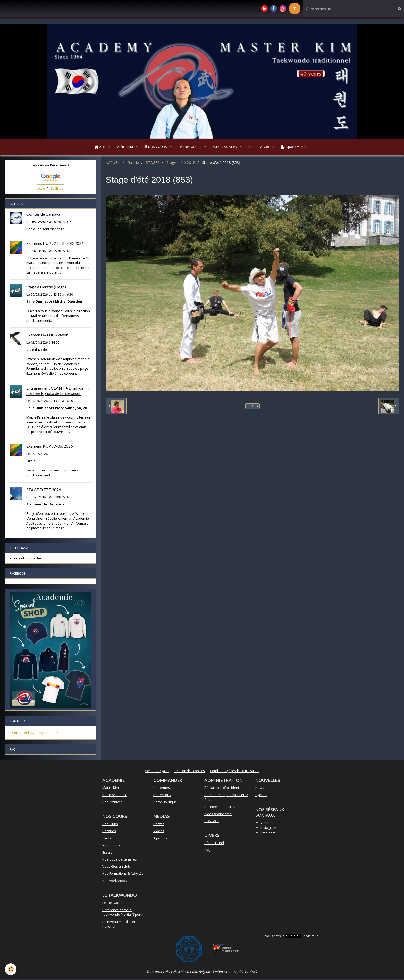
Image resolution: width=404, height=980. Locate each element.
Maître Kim (111, 789)
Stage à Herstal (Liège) (46, 288)
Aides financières (218, 815)
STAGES (153, 164)
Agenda (261, 796)
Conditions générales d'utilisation (235, 772)
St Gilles (57, 190)
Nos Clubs (110, 825)
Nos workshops (115, 882)
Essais (107, 854)
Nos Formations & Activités (123, 875)
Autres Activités (226, 147)
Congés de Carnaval (44, 216)
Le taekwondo (113, 904)
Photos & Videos (264, 147)
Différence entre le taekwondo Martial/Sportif (123, 914)
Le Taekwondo (190, 147)
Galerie (133, 164)
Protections (162, 796)
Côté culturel (214, 844)
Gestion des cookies (190, 772)
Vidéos (159, 832)
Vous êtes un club (116, 868)
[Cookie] (11, 969)
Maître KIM (123, 147)
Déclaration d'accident (222, 789)
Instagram (268, 829)
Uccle (41, 190)
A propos (160, 839)
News (260, 789)
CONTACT (212, 822)
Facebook (268, 833)
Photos (159, 825)
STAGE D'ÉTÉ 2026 (44, 491)
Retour (252, 407)
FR (294, 9)
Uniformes (162, 789)
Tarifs (107, 839)
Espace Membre (299, 147)
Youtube (267, 824)
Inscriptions (111, 846)
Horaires (109, 832)
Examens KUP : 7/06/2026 (50, 448)
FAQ (207, 851)
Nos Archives (112, 803)
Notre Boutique (165, 803)
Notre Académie (115, 796)
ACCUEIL (113, 164)
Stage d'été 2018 (181, 164)
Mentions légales (157, 772)
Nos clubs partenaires (120, 861)
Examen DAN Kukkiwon (47, 336)
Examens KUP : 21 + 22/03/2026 (55, 245)
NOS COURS (155, 147)
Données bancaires (220, 808)
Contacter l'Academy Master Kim (37, 734)
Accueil (99, 147)
